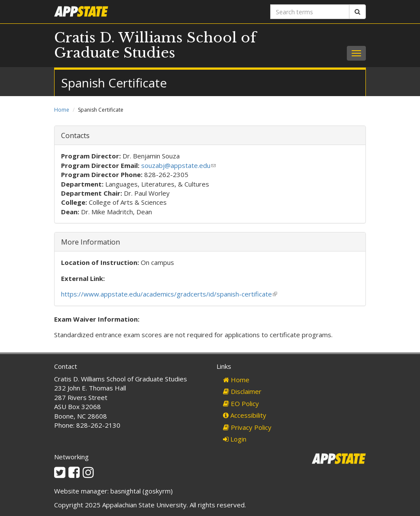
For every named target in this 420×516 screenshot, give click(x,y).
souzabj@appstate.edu (178, 165)
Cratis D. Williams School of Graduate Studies (155, 45)
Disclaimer (242, 391)
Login (235, 439)
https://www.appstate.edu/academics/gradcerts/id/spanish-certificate (169, 294)
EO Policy (241, 403)
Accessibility (245, 415)
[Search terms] (310, 12)
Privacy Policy (247, 427)
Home (62, 110)
